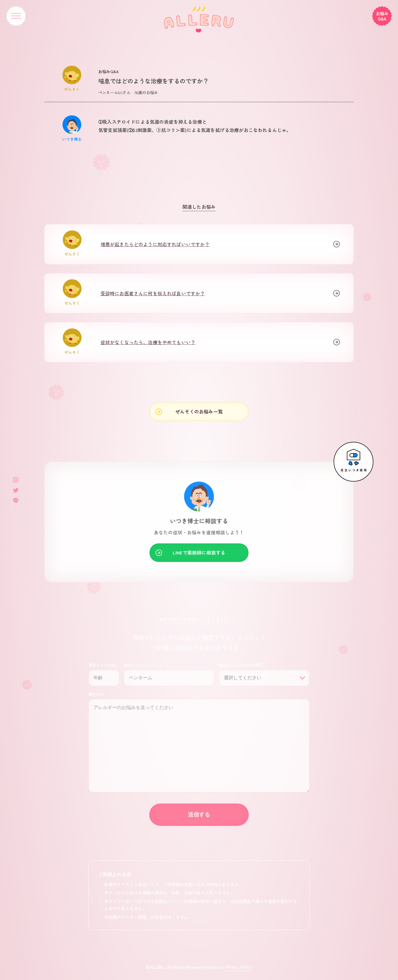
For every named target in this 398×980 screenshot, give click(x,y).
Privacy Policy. (239, 967)
